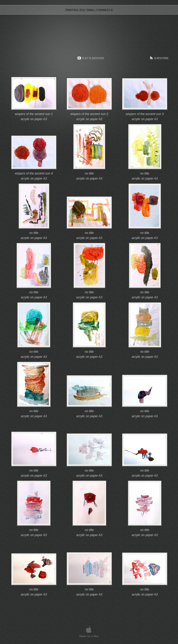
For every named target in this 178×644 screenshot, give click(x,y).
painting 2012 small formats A (89, 10)
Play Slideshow (93, 58)
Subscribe (161, 58)
